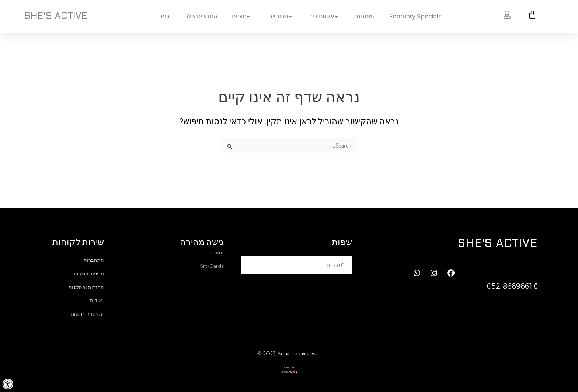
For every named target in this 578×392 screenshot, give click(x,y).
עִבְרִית (334, 263)
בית (165, 16)
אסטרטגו (285, 372)
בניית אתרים (289, 367)
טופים (243, 17)
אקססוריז (326, 17)
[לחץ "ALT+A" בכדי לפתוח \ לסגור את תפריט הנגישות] (8, 384)
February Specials (415, 16)
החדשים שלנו (201, 16)
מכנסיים (282, 17)
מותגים (365, 16)
